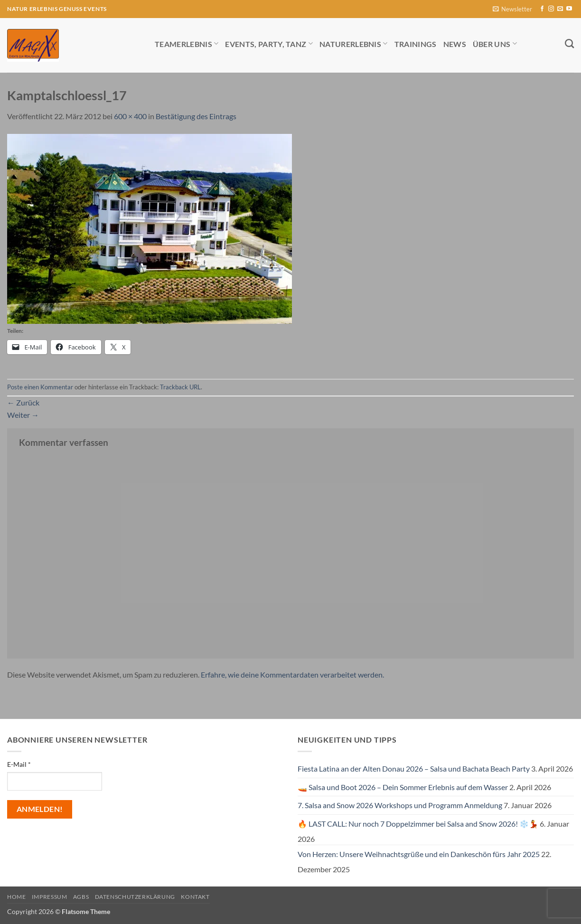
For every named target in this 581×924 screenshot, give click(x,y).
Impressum (50, 897)
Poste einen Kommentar (40, 387)
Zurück (23, 402)
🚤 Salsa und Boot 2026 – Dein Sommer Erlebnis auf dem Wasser (403, 787)
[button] (512, 9)
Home (16, 897)
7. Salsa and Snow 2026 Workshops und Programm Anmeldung (400, 805)
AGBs (81, 897)
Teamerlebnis (187, 43)
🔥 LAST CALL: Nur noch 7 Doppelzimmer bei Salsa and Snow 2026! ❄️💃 (418, 824)
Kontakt (195, 897)
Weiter (23, 415)
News (455, 44)
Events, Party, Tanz (269, 43)
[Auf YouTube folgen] (569, 9)
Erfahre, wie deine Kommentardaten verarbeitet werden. (292, 674)
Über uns (495, 43)
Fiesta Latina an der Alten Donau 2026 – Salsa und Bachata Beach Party (414, 768)
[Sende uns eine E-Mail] (560, 9)
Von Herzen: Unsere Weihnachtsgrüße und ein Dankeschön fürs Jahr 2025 (419, 854)
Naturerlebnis (354, 43)
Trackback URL (180, 387)
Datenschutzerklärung (135, 897)
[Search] (569, 43)
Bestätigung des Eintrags (196, 116)
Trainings (416, 44)
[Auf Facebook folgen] (542, 9)
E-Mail (19, 764)
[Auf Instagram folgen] (551, 9)
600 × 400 (130, 116)
